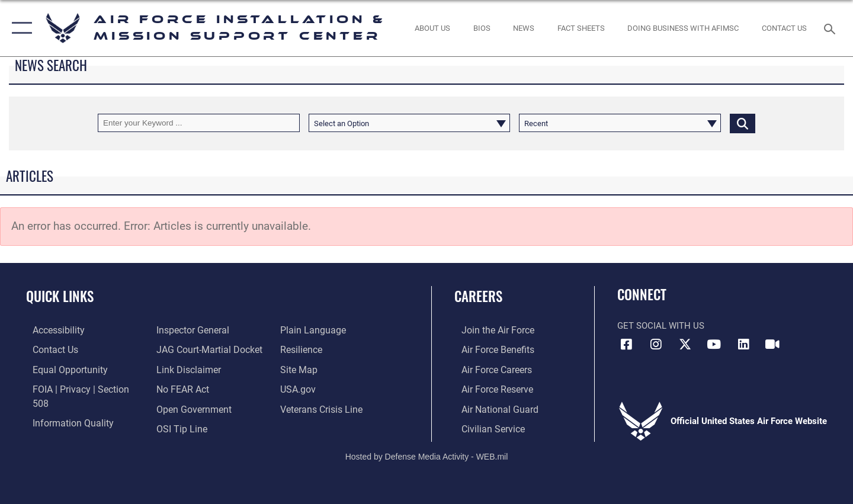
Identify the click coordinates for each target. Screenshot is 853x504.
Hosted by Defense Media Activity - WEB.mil (427, 455)
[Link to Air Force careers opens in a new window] (489, 369)
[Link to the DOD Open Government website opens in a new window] (190, 388)
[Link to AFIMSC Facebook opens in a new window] (626, 345)
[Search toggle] (831, 28)
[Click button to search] (743, 123)
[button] (19, 28)
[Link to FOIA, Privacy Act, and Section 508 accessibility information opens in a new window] (80, 388)
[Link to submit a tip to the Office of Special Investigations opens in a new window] (178, 407)
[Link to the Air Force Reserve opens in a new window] (489, 388)
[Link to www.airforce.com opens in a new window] (490, 330)
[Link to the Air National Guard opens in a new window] (491, 407)
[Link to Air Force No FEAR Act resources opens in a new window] (180, 369)
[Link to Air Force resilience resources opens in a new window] (303, 330)
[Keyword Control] (199, 123)
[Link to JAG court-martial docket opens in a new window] (206, 330)
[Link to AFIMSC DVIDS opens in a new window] (772, 345)
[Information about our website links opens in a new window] (185, 349)
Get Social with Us (661, 326)
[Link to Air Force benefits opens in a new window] (490, 349)
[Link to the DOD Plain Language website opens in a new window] (185, 427)
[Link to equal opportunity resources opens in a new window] (61, 369)
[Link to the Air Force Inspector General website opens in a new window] (61, 427)
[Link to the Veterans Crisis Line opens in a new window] (323, 388)
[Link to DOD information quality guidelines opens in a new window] (64, 407)
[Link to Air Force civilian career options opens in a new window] (485, 427)
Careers (478, 296)
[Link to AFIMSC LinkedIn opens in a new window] (743, 345)
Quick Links (60, 296)
